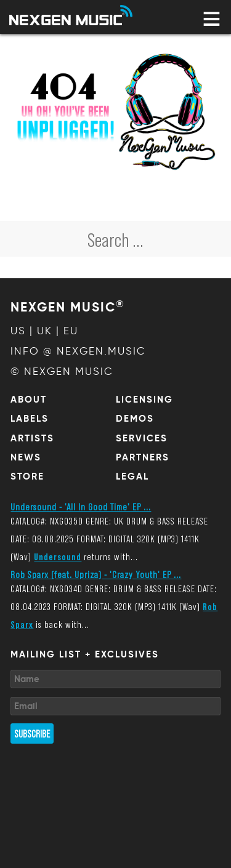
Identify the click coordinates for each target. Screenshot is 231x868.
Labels (30, 419)
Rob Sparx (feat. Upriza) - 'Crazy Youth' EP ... (96, 574)
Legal (132, 476)
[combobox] (115, 239)
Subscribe (32, 733)
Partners (143, 457)
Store (27, 476)
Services (142, 438)
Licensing (144, 400)
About (29, 400)
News (26, 457)
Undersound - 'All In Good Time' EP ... (81, 506)
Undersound (58, 556)
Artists (32, 438)
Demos (135, 419)
